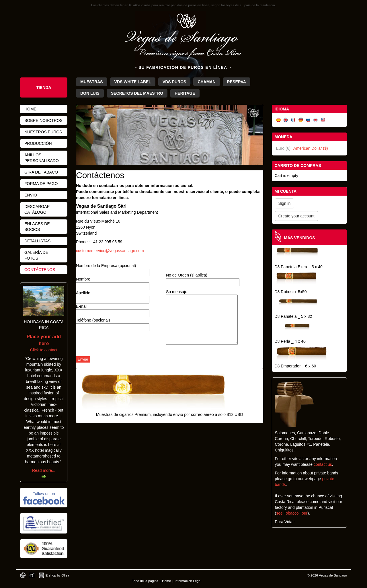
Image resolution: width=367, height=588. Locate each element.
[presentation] (120, 345)
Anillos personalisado (42, 158)
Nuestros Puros (43, 132)
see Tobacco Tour (292, 513)
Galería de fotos (36, 255)
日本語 (316, 120)
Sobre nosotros (43, 120)
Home (30, 109)
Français (293, 120)
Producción (38, 143)
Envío (31, 195)
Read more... (44, 470)
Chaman (206, 82)
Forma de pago (41, 184)
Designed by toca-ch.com (23, 575)
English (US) (323, 120)
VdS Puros (174, 82)
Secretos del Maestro (137, 93)
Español (278, 120)
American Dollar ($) (311, 148)
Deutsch (301, 120)
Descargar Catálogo (37, 209)
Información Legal (188, 581)
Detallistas (37, 241)
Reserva (237, 82)
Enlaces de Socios (37, 227)
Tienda (44, 87)
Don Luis (90, 93)
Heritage (185, 93)
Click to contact (44, 343)
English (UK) (286, 120)
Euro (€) (283, 148)
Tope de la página (145, 581)
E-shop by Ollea (57, 575)
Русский (308, 120)
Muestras (92, 82)
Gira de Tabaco (41, 172)
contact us (323, 464)
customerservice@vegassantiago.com (110, 251)
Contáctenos (40, 270)
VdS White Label (133, 82)
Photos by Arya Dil (32, 575)
